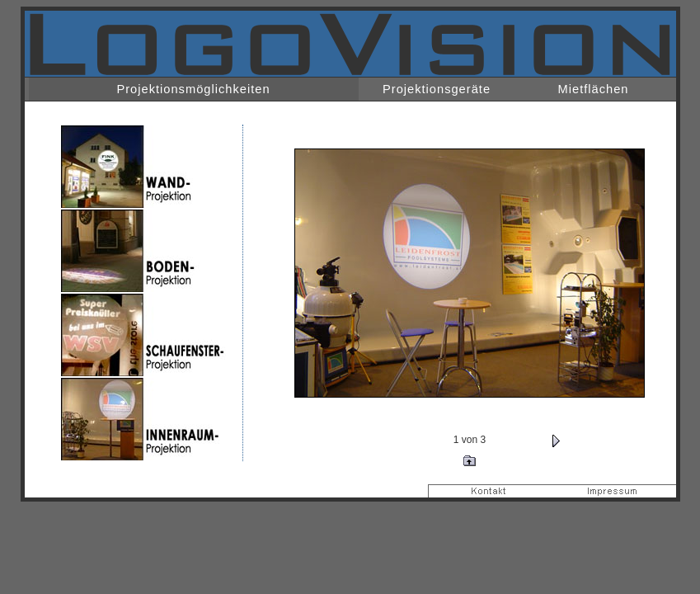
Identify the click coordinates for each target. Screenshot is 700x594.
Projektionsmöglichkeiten (193, 89)
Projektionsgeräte (437, 89)
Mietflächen (594, 89)
